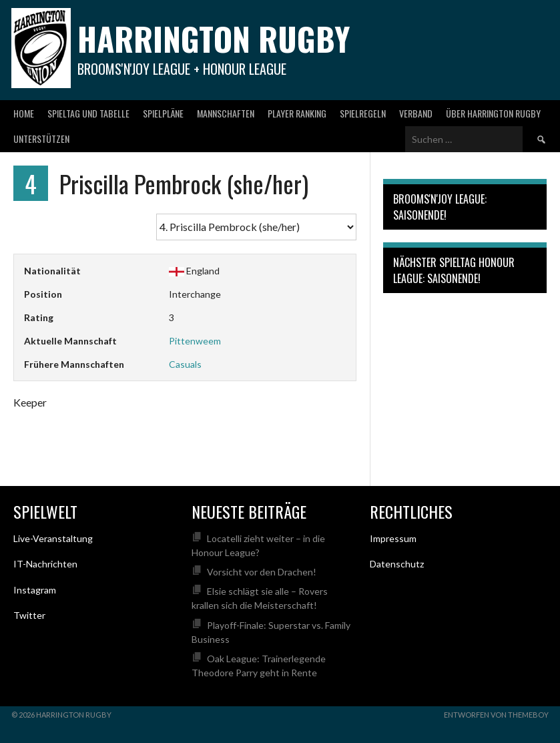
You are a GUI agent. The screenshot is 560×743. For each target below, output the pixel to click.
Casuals (185, 364)
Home (24, 113)
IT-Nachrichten (45, 564)
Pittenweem (195, 341)
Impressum (393, 538)
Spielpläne (163, 113)
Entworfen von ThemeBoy (496, 715)
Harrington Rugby (214, 38)
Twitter (29, 615)
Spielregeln (363, 113)
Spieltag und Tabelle (88, 113)
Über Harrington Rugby (493, 113)
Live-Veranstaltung (53, 538)
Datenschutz (397, 564)
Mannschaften (226, 113)
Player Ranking (297, 113)
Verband (416, 113)
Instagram (35, 590)
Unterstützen (41, 139)
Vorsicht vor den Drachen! (262, 572)
